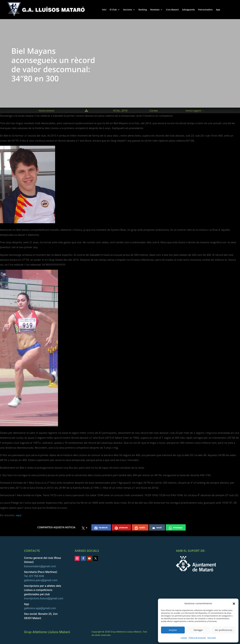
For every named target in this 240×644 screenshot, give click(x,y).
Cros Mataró (172, 10)
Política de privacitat (197, 638)
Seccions (128, 10)
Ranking (143, 10)
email (157, 528)
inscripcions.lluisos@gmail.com (44, 598)
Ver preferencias (224, 630)
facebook (101, 528)
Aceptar (173, 630)
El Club (113, 10)
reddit (140, 528)
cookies (184, 638)
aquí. (19, 515)
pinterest (121, 528)
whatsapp (176, 528)
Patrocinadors (205, 10)
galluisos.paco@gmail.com (41, 580)
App (218, 10)
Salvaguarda (188, 10)
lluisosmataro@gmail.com (40, 566)
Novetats (155, 10)
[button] (234, 603)
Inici (104, 10)
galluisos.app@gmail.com (40, 608)
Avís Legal (212, 638)
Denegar (198, 630)
